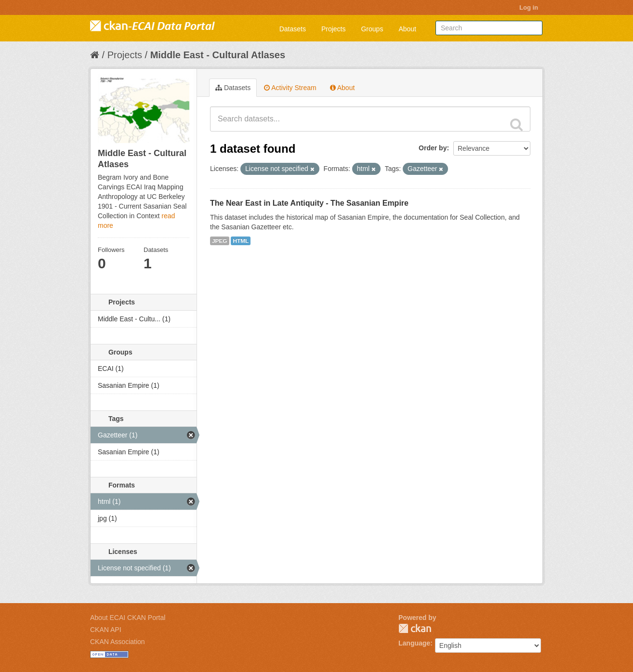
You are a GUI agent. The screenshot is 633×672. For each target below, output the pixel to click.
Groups (372, 29)
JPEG (220, 241)
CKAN (415, 628)
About (407, 29)
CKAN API (106, 630)
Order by (433, 148)
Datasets (293, 29)
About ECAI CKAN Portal (128, 618)
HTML (241, 241)
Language (414, 643)
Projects (334, 29)
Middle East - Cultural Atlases (218, 55)
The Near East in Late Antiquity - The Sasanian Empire (309, 203)
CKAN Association (118, 642)
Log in (529, 7)
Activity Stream (290, 88)
